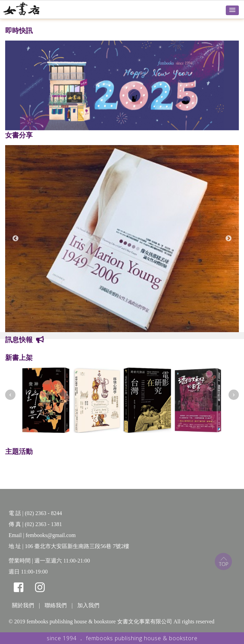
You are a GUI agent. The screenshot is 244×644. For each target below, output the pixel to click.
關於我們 (23, 605)
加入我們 (88, 605)
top (223, 561)
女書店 (29, 9)
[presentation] (10, 395)
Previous (15, 239)
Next (229, 239)
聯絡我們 (56, 605)
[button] (232, 10)
